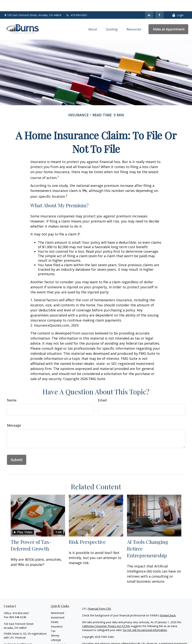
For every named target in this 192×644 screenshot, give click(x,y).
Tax (53, 620)
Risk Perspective (87, 531)
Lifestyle (56, 629)
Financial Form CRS (99, 597)
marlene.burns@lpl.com (18, 633)
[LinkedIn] (149, 4)
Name (12, 389)
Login (178, 4)
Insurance (57, 615)
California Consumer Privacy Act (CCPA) (106, 615)
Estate (55, 611)
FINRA (107, 636)
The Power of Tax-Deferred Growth (31, 534)
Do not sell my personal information (145, 619)
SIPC (115, 636)
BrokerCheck (168, 604)
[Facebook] (159, 4)
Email (102, 389)
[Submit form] (17, 449)
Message (14, 414)
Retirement (58, 602)
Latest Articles (59, 633)
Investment (58, 606)
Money (55, 624)
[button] (93, 18)
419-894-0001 (77, 4)
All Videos (57, 638)
